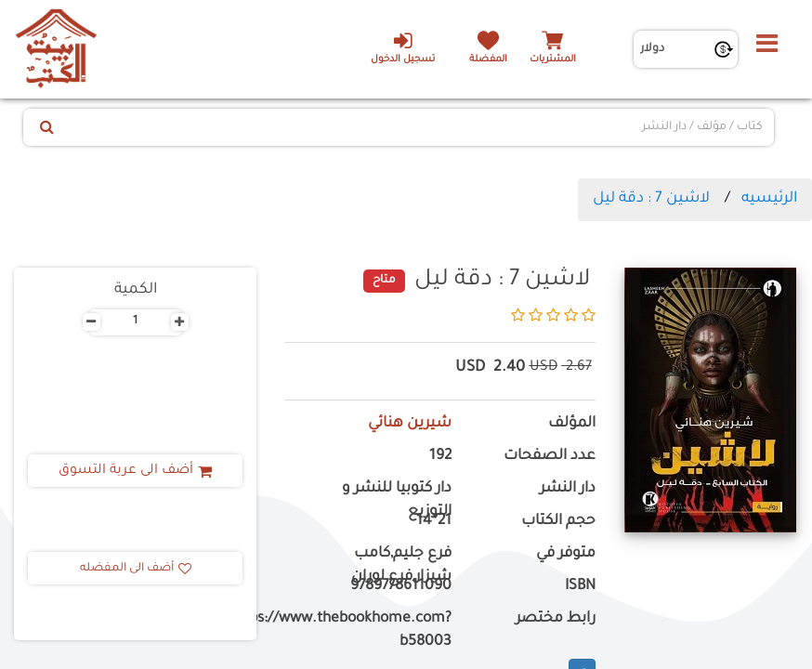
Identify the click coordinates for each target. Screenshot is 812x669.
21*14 (434, 522)
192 (440, 457)
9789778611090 (401, 587)
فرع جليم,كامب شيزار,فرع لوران (401, 566)
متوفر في (566, 554)
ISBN (580, 587)
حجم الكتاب (558, 522)
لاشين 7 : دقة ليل (651, 199)
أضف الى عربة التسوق (135, 471)
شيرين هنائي (410, 424)
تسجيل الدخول (403, 47)
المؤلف (572, 424)
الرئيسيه (769, 199)
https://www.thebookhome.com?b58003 (368, 631)
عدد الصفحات (550, 457)
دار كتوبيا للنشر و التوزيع (397, 501)
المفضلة (488, 60)
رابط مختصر (556, 619)
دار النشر (568, 489)
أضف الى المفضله (136, 569)
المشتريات (553, 60)
